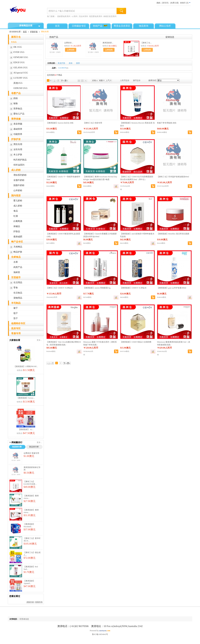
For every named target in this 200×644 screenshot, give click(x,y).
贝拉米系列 (83, 16)
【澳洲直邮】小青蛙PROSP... (26, 366)
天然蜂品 (18, 247)
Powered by (100, 631)
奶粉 (16, 98)
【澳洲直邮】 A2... (26, 429)
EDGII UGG (19, 62)
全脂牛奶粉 (19, 180)
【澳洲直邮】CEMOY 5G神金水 (133, 288)
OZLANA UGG (21, 68)
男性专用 (18, 144)
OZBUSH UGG (20, 88)
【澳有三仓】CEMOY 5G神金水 (60, 288)
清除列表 (30, 602)
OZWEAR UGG (21, 57)
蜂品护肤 (18, 252)
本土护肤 (18, 155)
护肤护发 (34, 32)
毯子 (16, 313)
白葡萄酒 (18, 221)
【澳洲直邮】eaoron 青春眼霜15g (97, 288)
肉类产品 (18, 267)
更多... (39, 340)
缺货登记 (116, 186)
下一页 (64, 81)
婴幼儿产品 (19, 114)
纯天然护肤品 (20, 160)
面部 (78, 63)
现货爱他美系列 (96, 16)
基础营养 (18, 129)
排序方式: (152, 80)
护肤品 (17, 231)
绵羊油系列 (19, 165)
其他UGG (18, 83)
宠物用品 (18, 298)
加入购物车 (71, 50)
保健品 (17, 226)
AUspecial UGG (21, 73)
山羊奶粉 (18, 190)
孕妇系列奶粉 (20, 175)
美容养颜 (18, 124)
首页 (25, 32)
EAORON (63, 68)
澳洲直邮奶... (108, 43)
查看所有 (39, 602)
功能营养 (18, 134)
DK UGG (18, 47)
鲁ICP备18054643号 (100, 634)
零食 (16, 288)
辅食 (16, 103)
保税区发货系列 (110, 16)
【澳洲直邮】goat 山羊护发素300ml (172, 288)
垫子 (16, 318)
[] (185, 3)
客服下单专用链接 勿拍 (167, 123)
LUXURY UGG (21, 78)
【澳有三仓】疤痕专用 (93, 123)
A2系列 (74, 16)
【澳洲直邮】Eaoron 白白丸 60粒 (60, 123)
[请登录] (165, 3)
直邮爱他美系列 (64, 16)
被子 (16, 308)
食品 (16, 211)
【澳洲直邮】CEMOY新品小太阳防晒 (136, 342)
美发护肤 (61, 63)
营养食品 (18, 109)
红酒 (16, 216)
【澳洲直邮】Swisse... (26, 398)
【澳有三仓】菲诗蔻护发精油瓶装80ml (173, 177)
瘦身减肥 (18, 237)
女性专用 (18, 149)
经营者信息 (24, 619)
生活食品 (18, 293)
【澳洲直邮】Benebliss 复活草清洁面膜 (173, 234)
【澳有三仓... (146, 43)
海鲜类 (17, 272)
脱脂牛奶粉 (19, 185)
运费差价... (69, 43)
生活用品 (18, 282)
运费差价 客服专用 (31, 453)
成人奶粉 (18, 206)
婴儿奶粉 (18, 201)
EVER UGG (19, 52)
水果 (16, 262)
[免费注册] (174, 3)
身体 (71, 63)
